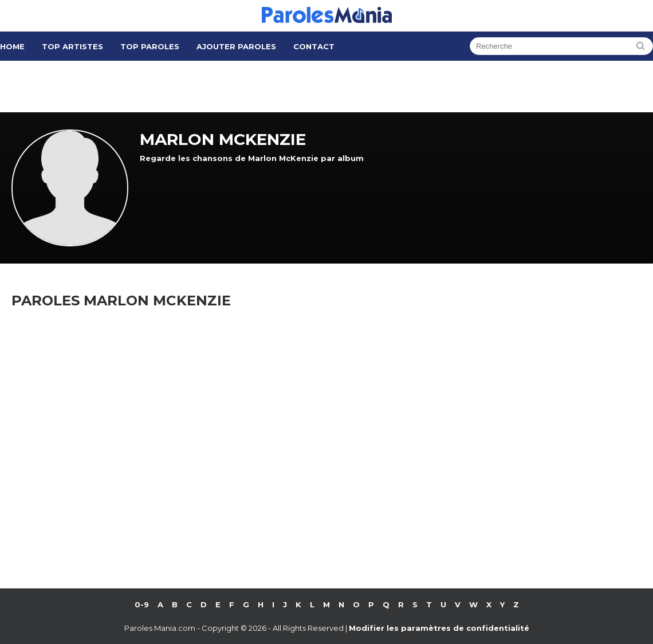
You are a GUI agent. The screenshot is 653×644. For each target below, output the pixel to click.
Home (12, 46)
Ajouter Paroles (236, 46)
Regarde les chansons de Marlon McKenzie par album (252, 158)
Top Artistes (72, 46)
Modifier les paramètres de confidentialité (439, 628)
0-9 (142, 604)
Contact (314, 46)
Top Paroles (150, 46)
